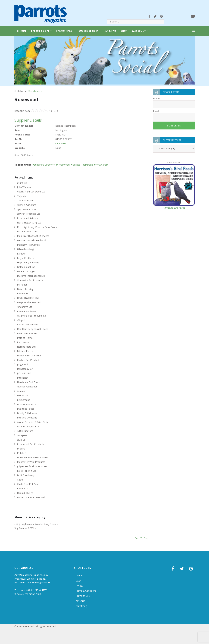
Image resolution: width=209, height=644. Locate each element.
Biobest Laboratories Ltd (31, 497)
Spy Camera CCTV (27, 209)
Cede (20, 480)
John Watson (24, 187)
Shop (124, 31)
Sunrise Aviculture (27, 205)
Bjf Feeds (22, 285)
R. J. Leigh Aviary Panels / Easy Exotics (38, 227)
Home (22, 31)
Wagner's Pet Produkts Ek (31, 316)
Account (139, 31)
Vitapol (21, 320)
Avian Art (22, 391)
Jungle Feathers (26, 258)
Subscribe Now (88, 31)
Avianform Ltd (25, 307)
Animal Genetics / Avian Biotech (34, 422)
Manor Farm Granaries (29, 355)
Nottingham (102, 165)
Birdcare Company (27, 418)
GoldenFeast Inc (26, 267)
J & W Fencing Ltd (27, 471)
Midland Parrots (26, 351)
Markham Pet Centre (28, 245)
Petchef (21, 453)
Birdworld (22, 293)
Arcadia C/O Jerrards (28, 426)
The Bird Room (25, 200)
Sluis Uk (21, 440)
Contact (80, 576)
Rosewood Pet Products (31, 444)
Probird (21, 449)
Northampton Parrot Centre (32, 457)
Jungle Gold (23, 364)
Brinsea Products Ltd (29, 404)
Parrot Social (40, 31)
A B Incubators (25, 431)
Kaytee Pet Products (29, 360)
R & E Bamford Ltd (27, 231)
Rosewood (64, 165)
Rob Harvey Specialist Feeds (33, 329)
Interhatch (23, 378)
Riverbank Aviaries (27, 333)
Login (78, 581)
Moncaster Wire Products (31, 462)
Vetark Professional (28, 324)
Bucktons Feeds (26, 409)
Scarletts (22, 183)
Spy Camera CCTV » (25, 528)
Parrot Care (64, 31)
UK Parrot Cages (26, 271)
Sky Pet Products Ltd (29, 214)
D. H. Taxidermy (26, 475)
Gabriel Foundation (27, 386)
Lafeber (21, 254)
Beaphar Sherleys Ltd (29, 302)
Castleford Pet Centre (29, 484)
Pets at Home (25, 338)
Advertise (80, 601)
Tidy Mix (22, 196)
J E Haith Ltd (24, 373)
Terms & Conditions (86, 591)
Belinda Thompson (83, 165)
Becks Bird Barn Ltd (28, 298)
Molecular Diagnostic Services (33, 236)
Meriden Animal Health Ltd (31, 240)
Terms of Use (83, 596)
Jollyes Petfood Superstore (32, 466)
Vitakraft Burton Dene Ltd (31, 192)
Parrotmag (81, 606)
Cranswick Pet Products (30, 280)
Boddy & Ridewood (28, 413)
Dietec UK (23, 395)
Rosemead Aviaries (28, 218)
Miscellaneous (35, 91)
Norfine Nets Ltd (26, 347)
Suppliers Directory (44, 165)
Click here (61, 143)
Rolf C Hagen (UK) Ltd (29, 223)
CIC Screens (24, 400)
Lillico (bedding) (25, 249)
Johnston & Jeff (25, 369)
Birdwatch (23, 488)
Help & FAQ (109, 31)
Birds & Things (25, 493)
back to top (142, 538)
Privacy (79, 586)
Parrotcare (23, 342)
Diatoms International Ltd (31, 276)
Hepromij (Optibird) (28, 262)
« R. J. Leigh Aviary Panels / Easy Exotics (36, 524)
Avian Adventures (27, 311)
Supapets (22, 435)
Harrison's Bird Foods (174, 208)
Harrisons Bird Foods (29, 382)
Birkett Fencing (25, 289)
